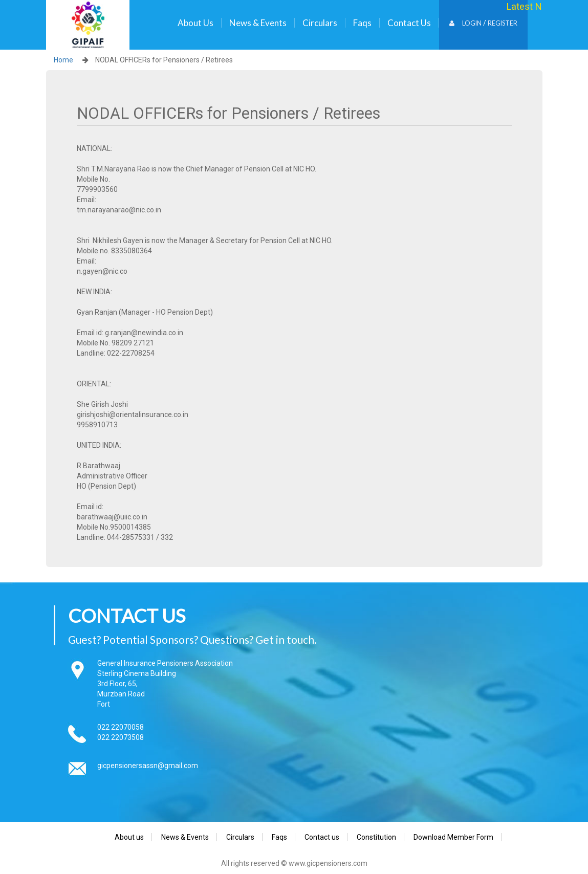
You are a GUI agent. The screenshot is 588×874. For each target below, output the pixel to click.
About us (195, 23)
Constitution (376, 837)
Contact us (409, 23)
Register (503, 23)
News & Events (258, 23)
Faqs (362, 23)
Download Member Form (453, 837)
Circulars (320, 23)
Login (465, 23)
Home (63, 60)
